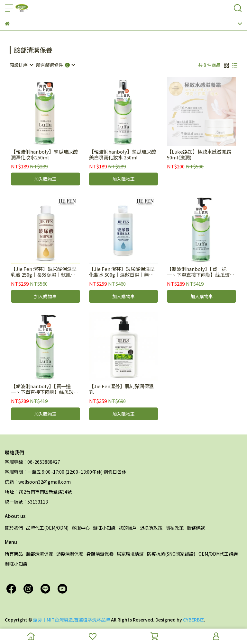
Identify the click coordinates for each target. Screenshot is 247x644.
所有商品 (14, 554)
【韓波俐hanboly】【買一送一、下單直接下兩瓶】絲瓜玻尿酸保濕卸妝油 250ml (45, 389)
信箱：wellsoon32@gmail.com (38, 482)
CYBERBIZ (193, 620)
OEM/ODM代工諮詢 (218, 554)
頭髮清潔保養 (70, 554)
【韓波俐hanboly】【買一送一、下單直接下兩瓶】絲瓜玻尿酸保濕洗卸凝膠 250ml (201, 272)
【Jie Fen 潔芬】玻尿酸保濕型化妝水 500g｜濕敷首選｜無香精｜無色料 (122, 272)
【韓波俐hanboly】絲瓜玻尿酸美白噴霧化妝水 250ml (123, 155)
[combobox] (21, 65)
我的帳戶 (128, 528)
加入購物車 (45, 179)
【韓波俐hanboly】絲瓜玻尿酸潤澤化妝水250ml (44, 155)
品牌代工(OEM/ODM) (47, 528)
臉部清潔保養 (40, 554)
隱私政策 (175, 528)
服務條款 (196, 528)
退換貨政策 (151, 528)
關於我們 (14, 528)
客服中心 (81, 528)
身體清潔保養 (100, 554)
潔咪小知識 (104, 528)
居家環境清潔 (130, 554)
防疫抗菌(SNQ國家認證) (171, 554)
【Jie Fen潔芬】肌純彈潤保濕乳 (121, 389)
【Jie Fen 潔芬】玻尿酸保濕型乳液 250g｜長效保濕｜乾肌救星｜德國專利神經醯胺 (44, 272)
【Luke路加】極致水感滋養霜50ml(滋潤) (199, 155)
